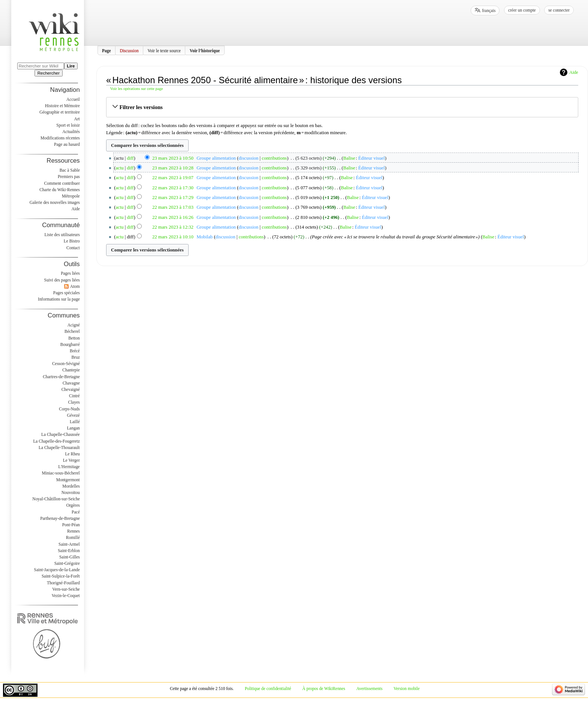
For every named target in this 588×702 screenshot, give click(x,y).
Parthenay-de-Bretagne (60, 518)
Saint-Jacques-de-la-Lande (57, 570)
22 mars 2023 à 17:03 (173, 207)
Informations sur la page (59, 299)
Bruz (75, 357)
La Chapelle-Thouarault (59, 448)
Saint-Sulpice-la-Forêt (61, 576)
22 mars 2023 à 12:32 (173, 227)
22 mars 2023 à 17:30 (173, 188)
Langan (73, 428)
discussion (248, 158)
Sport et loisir (68, 125)
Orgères (73, 505)
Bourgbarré (70, 344)
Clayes (74, 402)
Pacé (76, 512)
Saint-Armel (69, 544)
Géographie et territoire (59, 112)
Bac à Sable (70, 170)
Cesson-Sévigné (66, 364)
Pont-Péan (71, 525)
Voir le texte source (164, 50)
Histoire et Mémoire (62, 106)
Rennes (73, 531)
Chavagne (71, 383)
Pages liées (70, 273)
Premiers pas (69, 177)
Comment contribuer (62, 183)
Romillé (73, 537)
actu (119, 168)
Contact (73, 248)
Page (106, 50)
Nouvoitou (71, 492)
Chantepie (71, 370)
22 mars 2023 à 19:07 (173, 178)
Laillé (75, 422)
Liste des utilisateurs (62, 235)
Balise (349, 158)
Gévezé (73, 415)
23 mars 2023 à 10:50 (173, 158)
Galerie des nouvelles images (55, 202)
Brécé (75, 351)
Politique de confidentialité (268, 689)
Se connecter (559, 10)
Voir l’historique (205, 50)
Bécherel (72, 331)
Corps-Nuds (69, 409)
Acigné (74, 325)
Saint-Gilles (70, 557)
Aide (574, 72)
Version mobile (407, 689)
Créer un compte (522, 10)
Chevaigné (71, 389)
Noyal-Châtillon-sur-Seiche (56, 499)
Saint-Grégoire (67, 563)
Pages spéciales (67, 293)
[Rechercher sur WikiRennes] (41, 66)
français (489, 10)
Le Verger (71, 460)
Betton (74, 338)
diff (130, 158)
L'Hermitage (69, 467)
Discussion (129, 50)
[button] (342, 107)
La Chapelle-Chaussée (61, 434)
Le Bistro (72, 241)
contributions (274, 158)
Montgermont (68, 480)
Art (77, 119)
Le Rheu (73, 454)
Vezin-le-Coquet (66, 596)
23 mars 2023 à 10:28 (173, 168)
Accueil (73, 99)
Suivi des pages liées (62, 280)
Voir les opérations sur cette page (137, 89)
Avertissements (369, 689)
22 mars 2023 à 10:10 (173, 237)
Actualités (71, 132)
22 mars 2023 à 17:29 (173, 198)
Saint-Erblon (69, 551)
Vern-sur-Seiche (66, 589)
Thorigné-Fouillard (63, 583)
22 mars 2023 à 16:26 (173, 217)
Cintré (74, 396)
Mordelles (71, 486)
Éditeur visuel (371, 158)
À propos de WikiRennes (324, 689)
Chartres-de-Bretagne (61, 377)
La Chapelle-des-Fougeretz (56, 441)
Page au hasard (67, 144)
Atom (75, 286)
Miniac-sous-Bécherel (61, 473)
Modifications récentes (60, 138)
